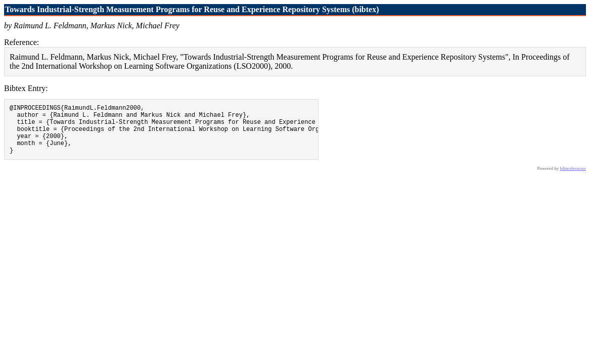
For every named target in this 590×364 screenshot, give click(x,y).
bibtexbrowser (573, 179)
